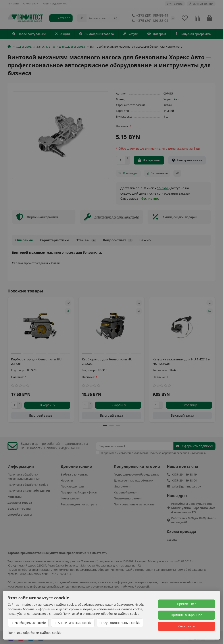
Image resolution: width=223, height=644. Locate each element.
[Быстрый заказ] (187, 160)
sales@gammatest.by (186, 486)
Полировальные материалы (135, 504)
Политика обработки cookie (28, 485)
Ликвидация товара (96, 34)
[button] (105, 425)
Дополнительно (76, 466)
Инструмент (122, 486)
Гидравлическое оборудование (136, 474)
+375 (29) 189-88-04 (149, 21)
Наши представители (55, 3)
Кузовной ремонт (126, 492)
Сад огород (24, 46)
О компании (31, 3)
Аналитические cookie (75, 623)
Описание (24, 240)
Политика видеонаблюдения (29, 491)
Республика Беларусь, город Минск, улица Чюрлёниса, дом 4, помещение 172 (193, 508)
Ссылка (172, 540)
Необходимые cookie (30, 623)
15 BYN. (163, 188)
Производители (72, 486)
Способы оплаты (20, 514)
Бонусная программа (193, 34)
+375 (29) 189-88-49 (149, 15)
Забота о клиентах (74, 474)
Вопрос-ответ (118, 240)
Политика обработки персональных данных (24, 477)
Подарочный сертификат (79, 492)
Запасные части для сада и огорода (61, 46)
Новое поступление (29, 34)
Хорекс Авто (172, 99)
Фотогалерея (70, 498)
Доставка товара (20, 503)
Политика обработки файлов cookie (35, 633)
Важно (145, 240)
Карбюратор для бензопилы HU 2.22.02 (107, 361)
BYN (175, 4)
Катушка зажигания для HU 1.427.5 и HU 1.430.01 (181, 361)
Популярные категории (137, 466)
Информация (21, 466)
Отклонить (186, 626)
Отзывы (86, 240)
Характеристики (54, 240)
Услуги (131, 34)
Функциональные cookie (122, 623)
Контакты (13, 3)
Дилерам (157, 34)
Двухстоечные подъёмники (134, 480)
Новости (67, 480)
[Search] (103, 18)
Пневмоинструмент (128, 498)
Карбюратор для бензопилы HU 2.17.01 (36, 361)
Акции (62, 34)
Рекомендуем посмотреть (79, 504)
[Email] (135, 446)
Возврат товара (19, 509)
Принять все (187, 604)
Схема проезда (181, 531)
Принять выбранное (186, 615)
